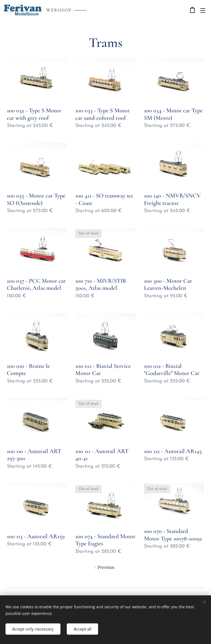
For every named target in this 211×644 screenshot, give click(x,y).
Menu (203, 10)
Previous (106, 567)
